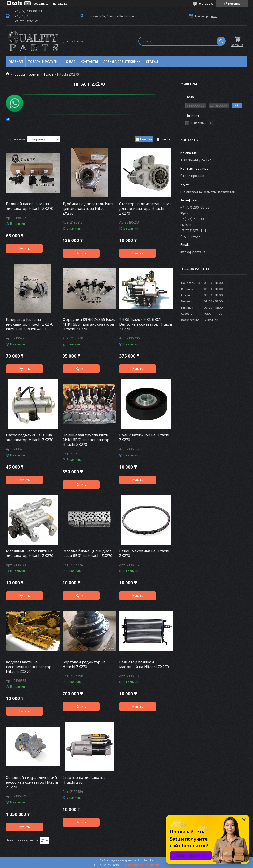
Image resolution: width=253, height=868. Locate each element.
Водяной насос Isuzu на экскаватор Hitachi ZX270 (30, 206)
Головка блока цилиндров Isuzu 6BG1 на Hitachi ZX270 (87, 553)
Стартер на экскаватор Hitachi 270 (84, 780)
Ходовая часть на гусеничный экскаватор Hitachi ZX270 (29, 666)
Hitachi (48, 74)
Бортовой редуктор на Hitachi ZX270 (84, 664)
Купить (25, 248)
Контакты (89, 62)
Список (166, 139)
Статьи (152, 62)
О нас (71, 62)
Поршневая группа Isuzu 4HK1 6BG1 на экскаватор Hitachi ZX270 (86, 440)
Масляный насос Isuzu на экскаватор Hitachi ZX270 (30, 553)
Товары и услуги (43, 62)
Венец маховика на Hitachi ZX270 (144, 553)
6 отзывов (206, 3)
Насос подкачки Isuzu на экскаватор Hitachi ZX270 (30, 437)
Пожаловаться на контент (141, 865)
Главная (16, 62)
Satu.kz (148, 860)
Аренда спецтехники (122, 62)
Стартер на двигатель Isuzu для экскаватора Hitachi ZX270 (145, 208)
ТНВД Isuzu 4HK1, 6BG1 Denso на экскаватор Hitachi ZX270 (146, 324)
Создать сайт (43, 3)
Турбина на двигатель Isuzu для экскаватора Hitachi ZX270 (88, 208)
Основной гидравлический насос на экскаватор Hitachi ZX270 (32, 782)
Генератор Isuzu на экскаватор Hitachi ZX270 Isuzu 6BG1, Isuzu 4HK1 (30, 324)
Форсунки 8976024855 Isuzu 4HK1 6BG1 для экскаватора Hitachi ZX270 (89, 324)
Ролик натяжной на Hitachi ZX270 (144, 437)
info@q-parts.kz (193, 252)
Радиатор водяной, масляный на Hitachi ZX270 (144, 664)
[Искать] (221, 41)
